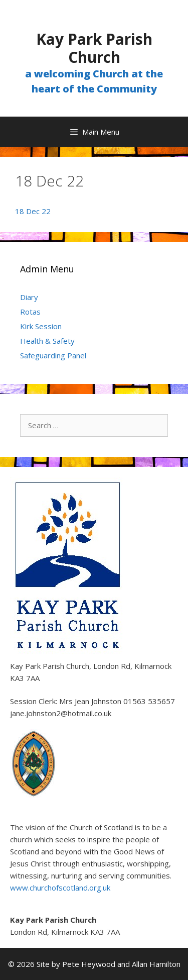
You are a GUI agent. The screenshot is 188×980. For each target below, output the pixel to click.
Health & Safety (47, 341)
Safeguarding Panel (53, 355)
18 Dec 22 (33, 211)
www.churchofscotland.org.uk (60, 888)
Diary (29, 297)
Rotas (30, 312)
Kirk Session (41, 326)
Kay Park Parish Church (94, 48)
